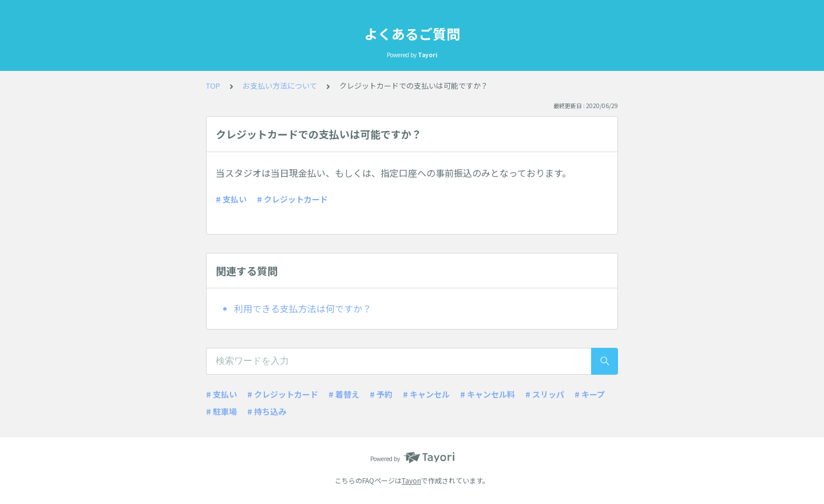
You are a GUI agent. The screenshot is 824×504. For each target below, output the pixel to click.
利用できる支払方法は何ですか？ (303, 308)
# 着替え (344, 394)
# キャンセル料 (488, 394)
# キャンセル (426, 394)
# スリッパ (545, 394)
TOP (213, 86)
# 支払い (231, 199)
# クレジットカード (292, 199)
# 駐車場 (221, 411)
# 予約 (381, 394)
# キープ (590, 394)
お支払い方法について (280, 86)
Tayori (411, 480)
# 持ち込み (267, 411)
